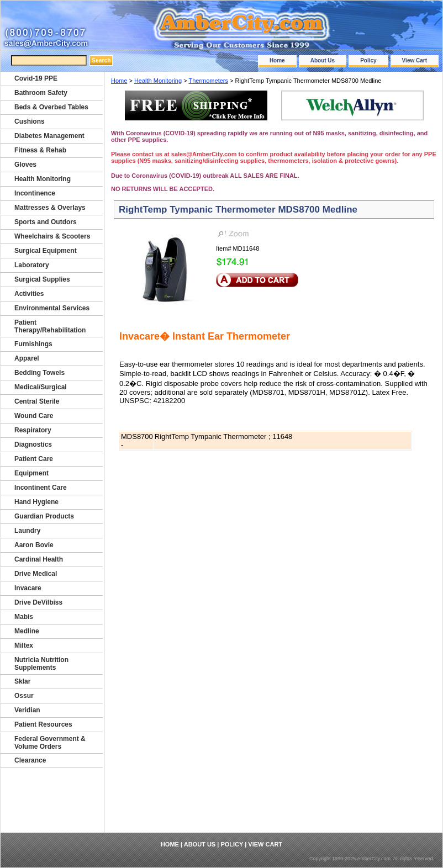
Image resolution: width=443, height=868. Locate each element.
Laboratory (32, 265)
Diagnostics (33, 444)
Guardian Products (44, 516)
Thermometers (208, 81)
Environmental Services (52, 308)
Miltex (24, 645)
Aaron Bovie (34, 545)
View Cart (415, 60)
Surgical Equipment (46, 251)
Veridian (27, 710)
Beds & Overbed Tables (51, 107)
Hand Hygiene (36, 502)
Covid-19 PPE (36, 78)
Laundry (27, 531)
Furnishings (33, 344)
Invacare (28, 588)
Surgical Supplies (42, 279)
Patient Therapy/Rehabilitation (50, 326)
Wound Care (34, 416)
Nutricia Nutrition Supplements (41, 664)
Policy (368, 60)
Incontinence (35, 193)
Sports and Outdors (46, 222)
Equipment (31, 473)
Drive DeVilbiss (38, 602)
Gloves (25, 165)
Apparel (27, 358)
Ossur (24, 696)
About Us (323, 60)
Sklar (22, 681)
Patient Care (34, 459)
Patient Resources (43, 724)
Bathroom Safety (41, 93)
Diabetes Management (49, 136)
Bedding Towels (39, 373)
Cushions (30, 121)
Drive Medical (36, 574)
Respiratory (33, 430)
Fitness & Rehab (40, 150)
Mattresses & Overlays (50, 208)
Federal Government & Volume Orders (50, 743)
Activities (29, 294)
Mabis (24, 617)
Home (277, 60)
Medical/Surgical (41, 387)
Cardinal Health (39, 559)
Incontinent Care (41, 488)
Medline (27, 631)
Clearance (30, 760)
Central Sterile (37, 401)
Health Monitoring (158, 81)
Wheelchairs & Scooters (52, 236)
